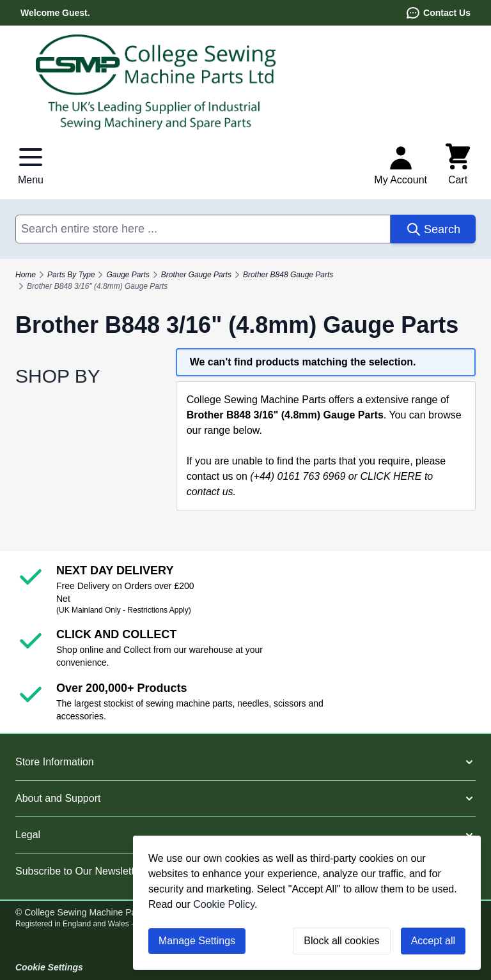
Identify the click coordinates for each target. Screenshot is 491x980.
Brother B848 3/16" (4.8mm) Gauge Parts (97, 286)
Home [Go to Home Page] (26, 275)
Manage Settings (197, 941)
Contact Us (438, 13)
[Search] (433, 229)
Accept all (433, 941)
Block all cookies (341, 941)
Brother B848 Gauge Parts (288, 275)
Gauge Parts (128, 275)
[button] (245, 762)
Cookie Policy (224, 904)
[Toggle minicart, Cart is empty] (458, 165)
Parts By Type (71, 275)
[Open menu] (31, 165)
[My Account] (401, 165)
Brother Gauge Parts (196, 275)
